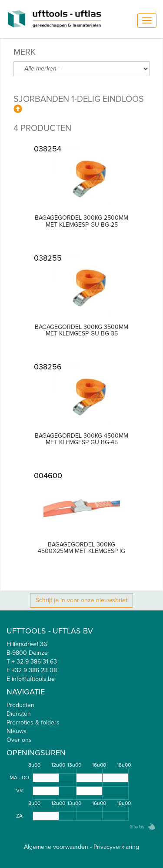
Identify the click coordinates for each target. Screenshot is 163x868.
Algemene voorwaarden (56, 847)
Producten (20, 705)
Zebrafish (140, 827)
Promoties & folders (33, 722)
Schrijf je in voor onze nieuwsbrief (81, 600)
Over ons (19, 740)
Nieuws (17, 731)
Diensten (19, 714)
